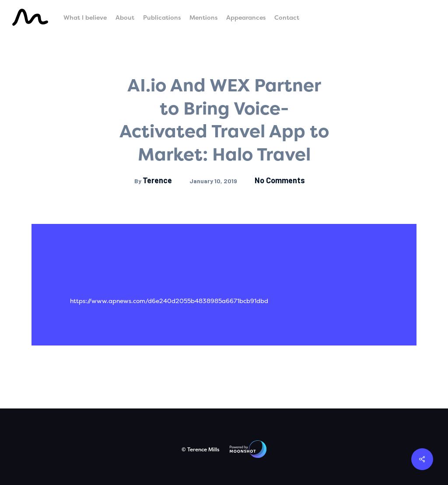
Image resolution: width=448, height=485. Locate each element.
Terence (157, 180)
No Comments (280, 180)
